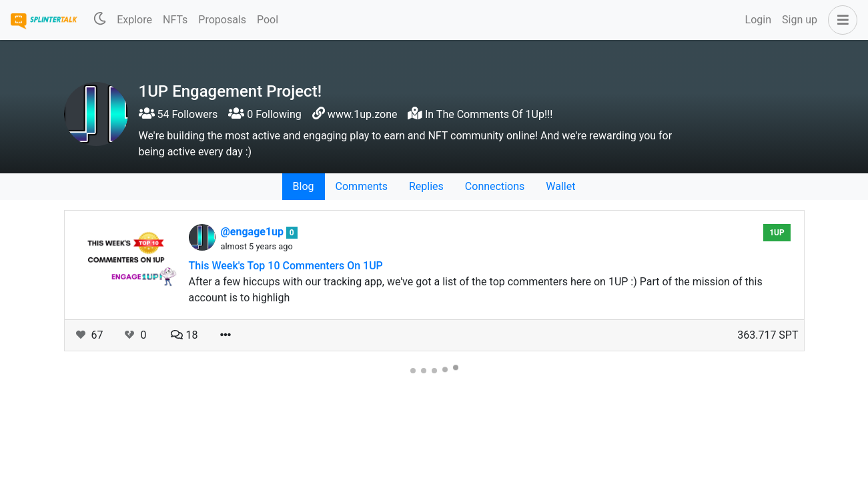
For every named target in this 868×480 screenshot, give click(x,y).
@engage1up (254, 232)
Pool (268, 20)
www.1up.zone (363, 114)
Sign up (800, 20)
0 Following (265, 114)
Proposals (222, 20)
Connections (495, 186)
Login (758, 20)
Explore (134, 20)
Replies (426, 186)
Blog (304, 186)
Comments (362, 186)
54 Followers (178, 114)
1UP (777, 233)
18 (184, 335)
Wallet (560, 186)
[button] (840, 20)
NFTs (175, 20)
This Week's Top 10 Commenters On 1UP (286, 266)
